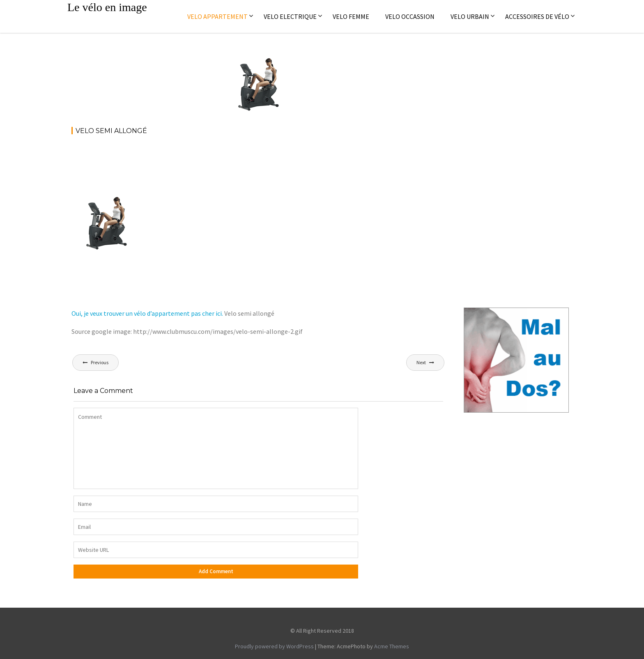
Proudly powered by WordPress (274, 646)
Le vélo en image (107, 7)
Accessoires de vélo (537, 16)
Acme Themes (392, 646)
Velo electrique (290, 16)
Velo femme (351, 16)
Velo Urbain (470, 16)
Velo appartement (217, 16)
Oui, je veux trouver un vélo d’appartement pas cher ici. (147, 313)
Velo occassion (410, 16)
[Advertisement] (221, 164)
